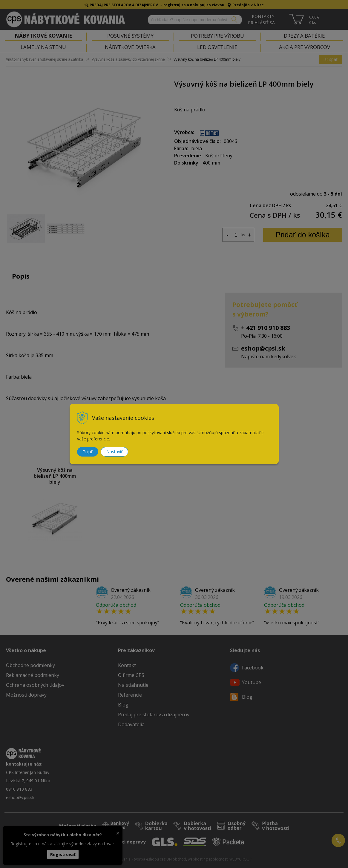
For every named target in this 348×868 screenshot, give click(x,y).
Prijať (88, 452)
